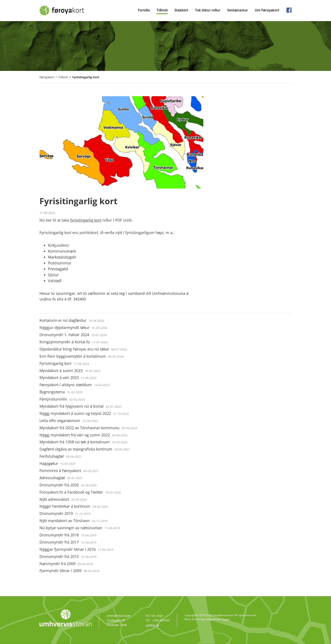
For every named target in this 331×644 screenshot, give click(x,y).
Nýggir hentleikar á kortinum (74, 506)
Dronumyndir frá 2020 (68, 485)
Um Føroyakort (267, 10)
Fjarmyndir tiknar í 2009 (69, 571)
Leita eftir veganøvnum (69, 421)
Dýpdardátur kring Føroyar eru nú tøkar (83, 349)
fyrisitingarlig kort (86, 220)
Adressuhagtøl (61, 478)
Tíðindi (162, 10)
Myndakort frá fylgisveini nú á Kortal (80, 406)
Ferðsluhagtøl (60, 456)
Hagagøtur (58, 463)
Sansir (226, 619)
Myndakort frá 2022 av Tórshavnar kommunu (88, 428)
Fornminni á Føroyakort (69, 471)
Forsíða (144, 10)
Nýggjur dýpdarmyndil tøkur (73, 327)
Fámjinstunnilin (62, 399)
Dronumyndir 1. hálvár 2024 (73, 335)
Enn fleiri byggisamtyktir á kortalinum (82, 356)
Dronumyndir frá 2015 (68, 556)
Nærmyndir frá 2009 (66, 564)
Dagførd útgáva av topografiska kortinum (85, 449)
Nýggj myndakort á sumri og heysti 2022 (84, 413)
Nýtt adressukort (63, 499)
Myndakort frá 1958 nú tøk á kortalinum (83, 442)
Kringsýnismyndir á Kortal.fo (74, 342)
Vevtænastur (238, 10)
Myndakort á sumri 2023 (70, 371)
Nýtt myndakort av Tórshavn (73, 521)
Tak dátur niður (208, 10)
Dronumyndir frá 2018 (68, 535)
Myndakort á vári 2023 (68, 377)
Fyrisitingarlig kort (86, 77)
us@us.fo (152, 625)
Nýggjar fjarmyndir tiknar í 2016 (76, 549)
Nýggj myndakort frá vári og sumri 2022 (83, 435)
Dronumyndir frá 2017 (68, 542)
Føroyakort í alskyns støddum (75, 385)
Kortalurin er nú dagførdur (72, 320)
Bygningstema (61, 392)
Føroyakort (47, 77)
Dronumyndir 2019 (65, 513)
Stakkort (181, 10)
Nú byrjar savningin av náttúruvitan (80, 528)
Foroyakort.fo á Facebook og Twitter (80, 492)
